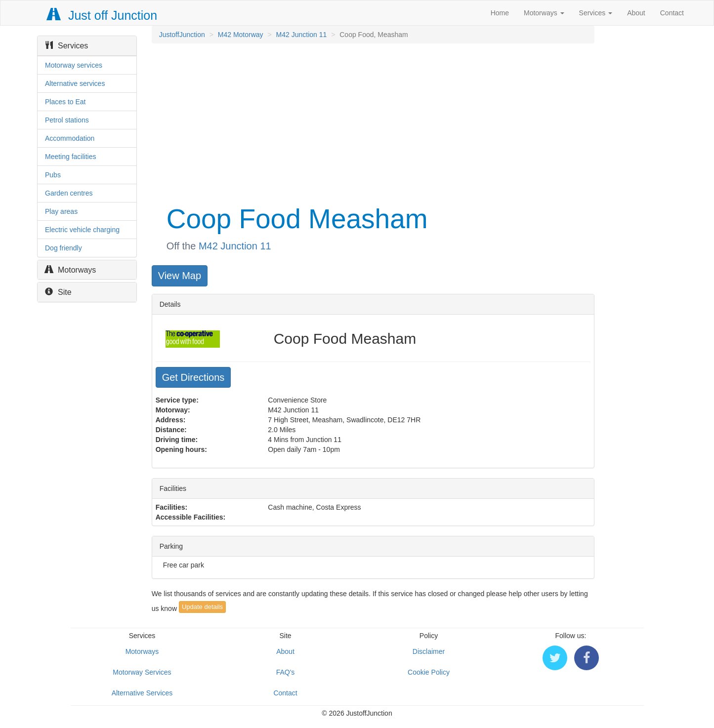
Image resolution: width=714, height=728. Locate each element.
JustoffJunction (182, 35)
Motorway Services (142, 672)
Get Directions (193, 377)
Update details (202, 607)
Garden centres (69, 193)
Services (596, 13)
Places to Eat (65, 102)
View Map (180, 276)
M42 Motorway (241, 35)
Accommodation (70, 138)
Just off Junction (102, 15)
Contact (672, 13)
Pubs (53, 175)
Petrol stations (67, 120)
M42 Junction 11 (302, 35)
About (636, 13)
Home (500, 13)
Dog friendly (63, 248)
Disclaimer (429, 651)
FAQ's (286, 672)
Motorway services (74, 65)
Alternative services (75, 83)
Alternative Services (142, 693)
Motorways (544, 13)
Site (58, 292)
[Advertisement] (372, 122)
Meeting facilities (71, 157)
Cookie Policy (429, 672)
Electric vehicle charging (82, 230)
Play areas (61, 211)
